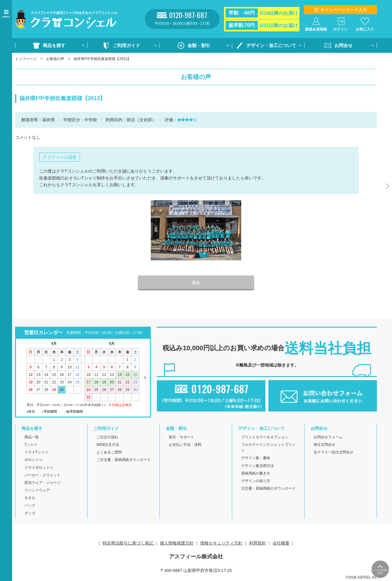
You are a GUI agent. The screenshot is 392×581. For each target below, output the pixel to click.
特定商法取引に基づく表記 (128, 543)
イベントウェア (37, 491)
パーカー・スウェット (43, 475)
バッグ (30, 506)
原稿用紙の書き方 (256, 474)
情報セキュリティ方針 (221, 543)
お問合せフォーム (328, 437)
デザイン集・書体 (256, 459)
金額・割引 (199, 45)
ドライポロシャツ (39, 468)
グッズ (30, 513)
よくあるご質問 (109, 453)
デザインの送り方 (256, 481)
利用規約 (258, 543)
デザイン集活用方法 (258, 466)
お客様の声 (55, 59)
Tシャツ (31, 445)
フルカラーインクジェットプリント (268, 448)
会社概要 (281, 543)
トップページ (26, 59)
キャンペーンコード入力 (343, 10)
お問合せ (343, 45)
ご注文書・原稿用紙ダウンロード (124, 460)
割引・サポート (182, 437)
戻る (196, 283)
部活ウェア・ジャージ (43, 483)
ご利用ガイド (126, 45)
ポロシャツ (33, 460)
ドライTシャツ (36, 453)
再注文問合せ (324, 445)
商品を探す (54, 45)
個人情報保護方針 (177, 543)
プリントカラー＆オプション (265, 437)
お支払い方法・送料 (185, 445)
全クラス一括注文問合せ (334, 453)
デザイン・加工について (271, 45)
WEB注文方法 (108, 445)
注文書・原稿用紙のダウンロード (268, 489)
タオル (30, 498)
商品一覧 (32, 437)
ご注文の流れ (107, 437)
